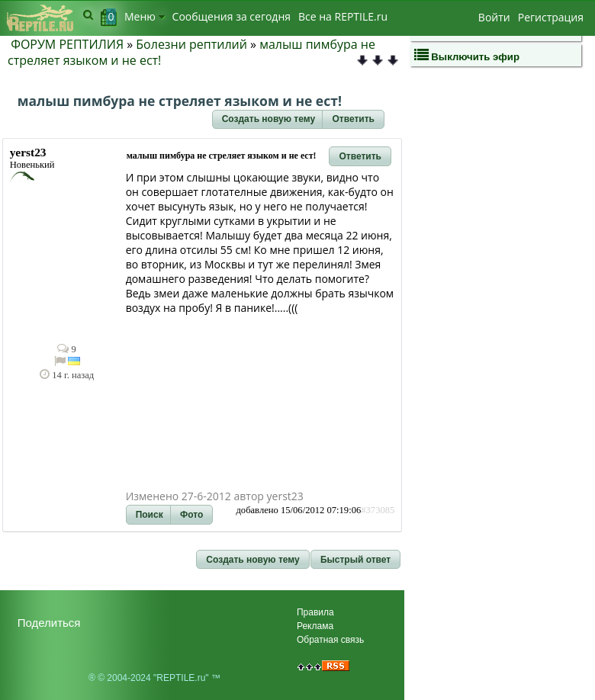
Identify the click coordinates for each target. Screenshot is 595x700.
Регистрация (551, 17)
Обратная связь (330, 640)
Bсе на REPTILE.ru (343, 16)
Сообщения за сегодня (232, 16)
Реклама (315, 626)
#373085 (378, 510)
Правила (315, 612)
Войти (494, 17)
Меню (145, 16)
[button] (269, 120)
